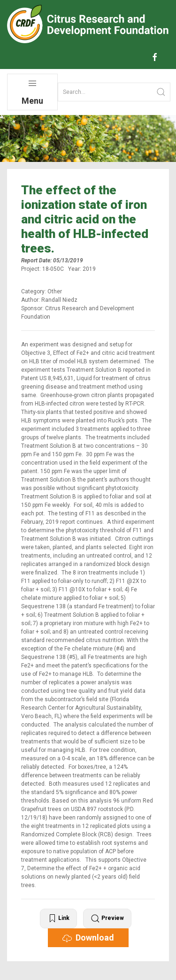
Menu (32, 92)
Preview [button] (107, 919)
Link (58, 919)
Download (88, 938)
